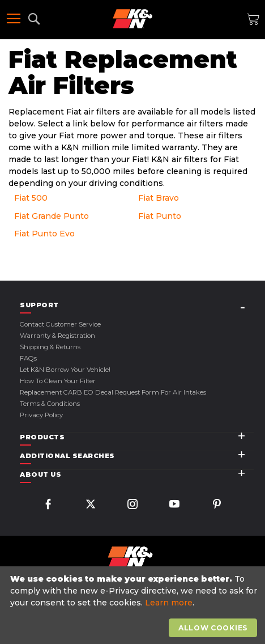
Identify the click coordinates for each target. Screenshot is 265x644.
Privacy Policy (41, 415)
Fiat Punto (160, 216)
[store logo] (132, 19)
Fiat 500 (31, 198)
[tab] (137, 305)
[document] (134, 605)
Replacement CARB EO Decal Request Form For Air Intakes (113, 392)
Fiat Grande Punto (52, 216)
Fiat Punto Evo (44, 234)
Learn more (169, 603)
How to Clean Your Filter (58, 381)
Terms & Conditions (50, 404)
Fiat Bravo (159, 198)
